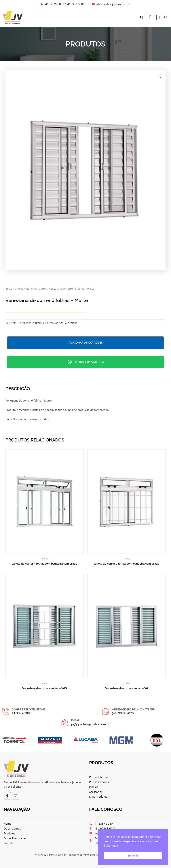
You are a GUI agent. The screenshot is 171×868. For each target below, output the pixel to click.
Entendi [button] (133, 856)
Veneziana (71, 323)
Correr (43, 289)
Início (9, 289)
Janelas (19, 289)
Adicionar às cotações (86, 343)
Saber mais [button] (111, 846)
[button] (142, 17)
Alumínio (31, 289)
